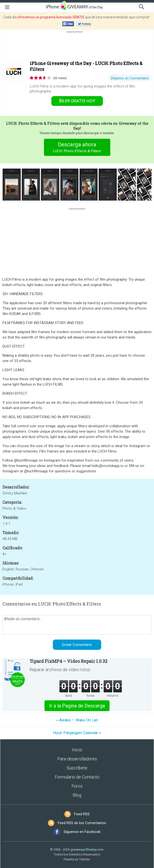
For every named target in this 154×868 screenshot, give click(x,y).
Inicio (77, 750)
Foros (77, 786)
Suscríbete (77, 768)
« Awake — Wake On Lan (77, 720)
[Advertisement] (77, 46)
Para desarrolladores (77, 759)
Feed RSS (82, 814)
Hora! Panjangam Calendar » (77, 733)
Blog (77, 795)
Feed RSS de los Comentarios (82, 823)
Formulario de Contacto (77, 777)
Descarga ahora (77, 148)
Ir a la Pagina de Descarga (77, 706)
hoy (77, 101)
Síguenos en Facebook (82, 832)
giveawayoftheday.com (87, 849)
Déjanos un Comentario (130, 78)
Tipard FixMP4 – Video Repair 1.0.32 (68, 661)
